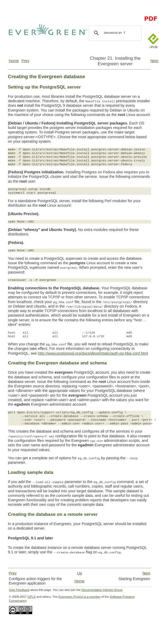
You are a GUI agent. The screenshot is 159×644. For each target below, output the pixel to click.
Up (79, 573)
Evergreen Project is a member (80, 597)
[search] (114, 33)
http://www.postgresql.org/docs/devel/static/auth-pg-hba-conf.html (93, 353)
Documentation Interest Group (102, 590)
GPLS (32, 597)
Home (14, 61)
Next (154, 61)
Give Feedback (19, 590)
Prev (25, 61)
